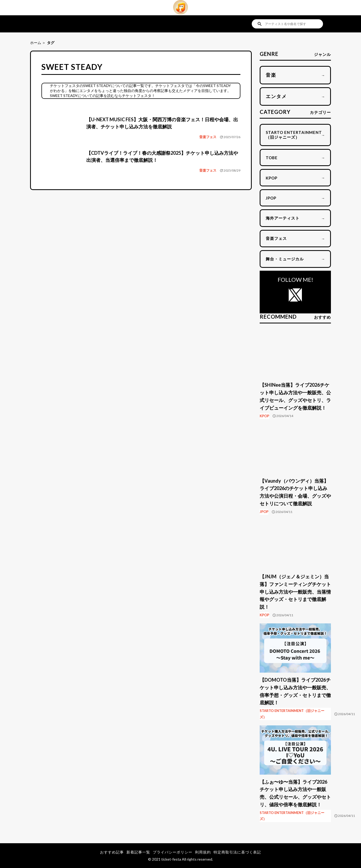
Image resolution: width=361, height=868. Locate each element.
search (260, 24)
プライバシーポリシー (173, 852)
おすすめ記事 (112, 852)
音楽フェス (208, 137)
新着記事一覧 (138, 852)
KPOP (264, 416)
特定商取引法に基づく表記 (237, 852)
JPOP (264, 512)
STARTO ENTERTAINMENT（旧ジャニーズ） (292, 714)
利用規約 (203, 852)
